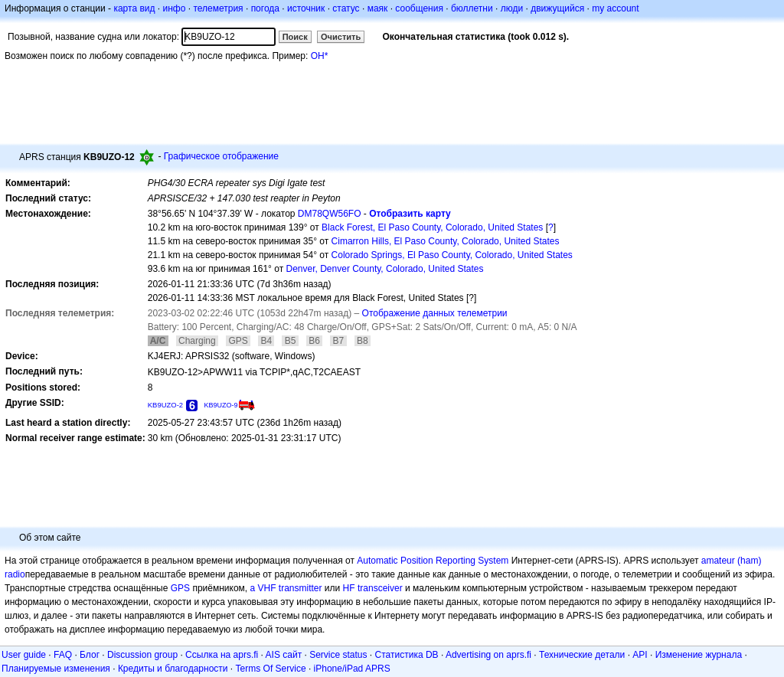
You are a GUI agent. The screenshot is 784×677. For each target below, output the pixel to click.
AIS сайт (284, 655)
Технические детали (582, 655)
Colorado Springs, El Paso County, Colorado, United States (452, 255)
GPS (180, 588)
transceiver (380, 588)
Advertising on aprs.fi (488, 655)
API (640, 655)
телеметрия (218, 8)
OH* (320, 56)
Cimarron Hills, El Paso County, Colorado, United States (446, 241)
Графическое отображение (221, 156)
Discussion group (142, 655)
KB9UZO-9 (220, 405)
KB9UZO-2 (165, 405)
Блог (90, 655)
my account (615, 8)
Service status (338, 655)
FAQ (63, 655)
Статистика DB (407, 655)
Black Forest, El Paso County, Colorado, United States (432, 227)
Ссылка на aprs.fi (222, 655)
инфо (174, 8)
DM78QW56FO (330, 214)
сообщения (419, 8)
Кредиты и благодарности (173, 669)
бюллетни (472, 8)
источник (306, 8)
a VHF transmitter (286, 588)
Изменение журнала (699, 655)
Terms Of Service (271, 669)
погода (265, 8)
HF (349, 588)
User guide (24, 655)
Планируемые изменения (56, 669)
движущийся (557, 8)
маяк (378, 8)
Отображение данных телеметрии (435, 313)
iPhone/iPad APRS (352, 669)
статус (346, 8)
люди (512, 8)
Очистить (341, 37)
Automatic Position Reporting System (433, 561)
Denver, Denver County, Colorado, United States (385, 269)
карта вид (134, 8)
